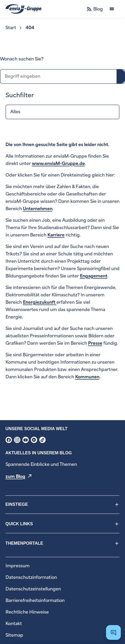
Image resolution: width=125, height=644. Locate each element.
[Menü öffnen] (112, 9)
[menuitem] (14, 28)
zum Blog (15, 476)
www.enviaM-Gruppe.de (58, 164)
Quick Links (19, 524)
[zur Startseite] (23, 9)
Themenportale (24, 543)
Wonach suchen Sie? (22, 59)
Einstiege (17, 504)
